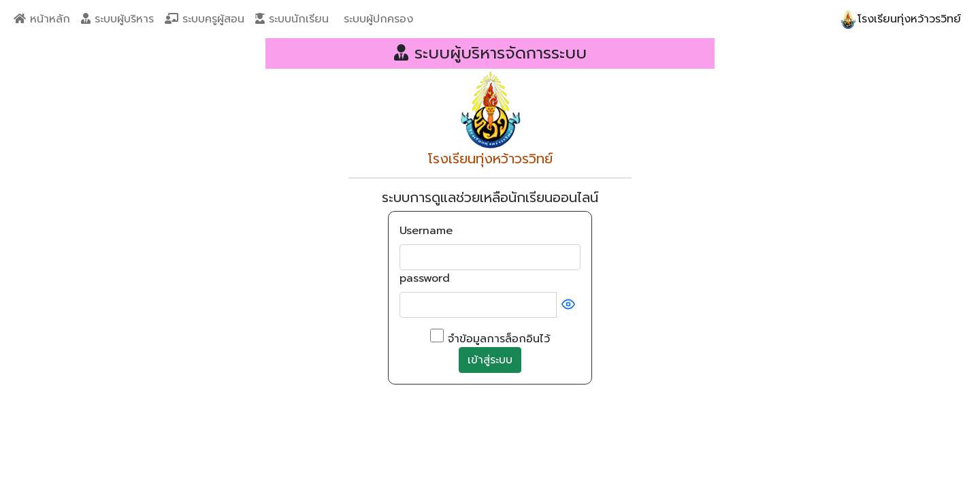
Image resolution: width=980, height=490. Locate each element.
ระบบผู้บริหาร (117, 19)
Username (426, 231)
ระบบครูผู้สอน (205, 19)
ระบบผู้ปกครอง (376, 19)
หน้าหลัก (42, 19)
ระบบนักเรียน (292, 19)
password (425, 278)
